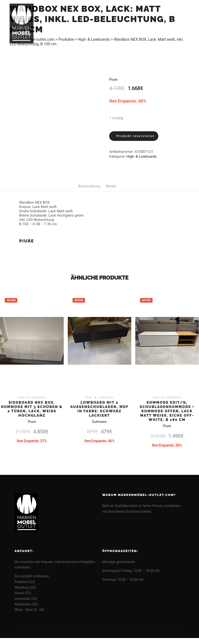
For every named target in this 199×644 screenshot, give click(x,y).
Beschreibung (89, 186)
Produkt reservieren (136, 136)
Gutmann (99, 422)
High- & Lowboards (142, 156)
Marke (111, 186)
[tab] (89, 186)
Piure (113, 80)
